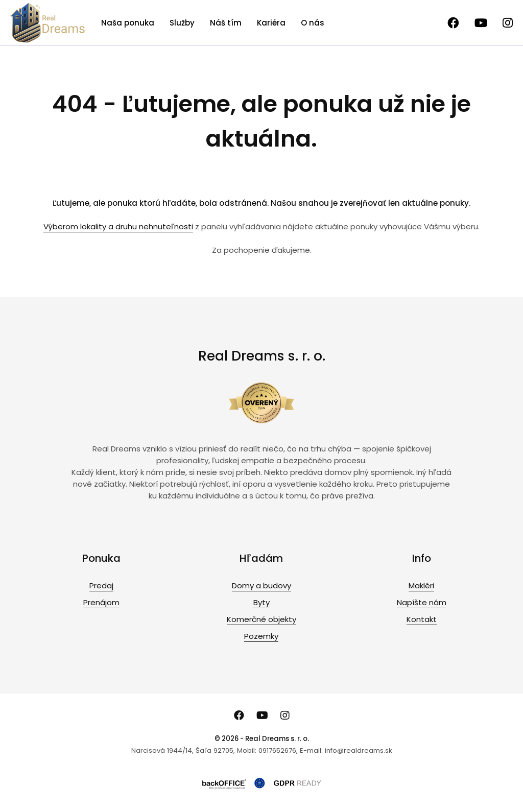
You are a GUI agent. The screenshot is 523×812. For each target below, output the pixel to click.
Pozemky (261, 636)
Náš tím (226, 23)
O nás (313, 23)
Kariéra (271, 23)
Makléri (421, 586)
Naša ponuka (128, 23)
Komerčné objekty (261, 619)
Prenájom (101, 602)
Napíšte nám (422, 602)
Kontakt (422, 619)
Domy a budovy (261, 586)
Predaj (101, 586)
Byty (261, 602)
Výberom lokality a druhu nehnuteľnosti (118, 226)
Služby (182, 23)
